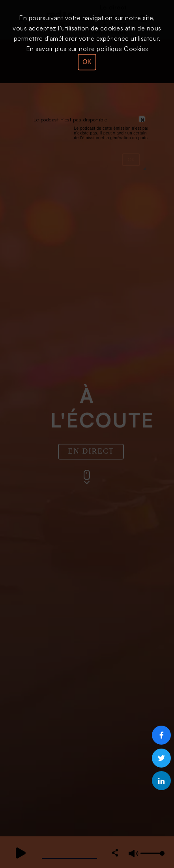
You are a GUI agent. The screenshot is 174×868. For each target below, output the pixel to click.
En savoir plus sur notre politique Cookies (87, 49)
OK (87, 62)
